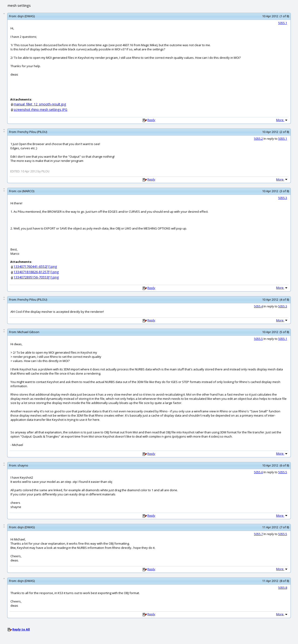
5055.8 (283, 588)
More (282, 120)
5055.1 (283, 23)
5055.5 (258, 339)
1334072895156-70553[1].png (36, 277)
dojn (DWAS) (26, 16)
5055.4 (258, 306)
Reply (151, 120)
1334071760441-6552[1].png (35, 266)
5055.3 (283, 198)
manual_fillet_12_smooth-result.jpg (40, 104)
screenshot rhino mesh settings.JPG (40, 110)
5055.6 (258, 472)
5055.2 (258, 139)
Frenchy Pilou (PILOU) (32, 132)
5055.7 (258, 534)
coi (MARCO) (26, 191)
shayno (23, 465)
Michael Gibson (28, 332)
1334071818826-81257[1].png (36, 272)
